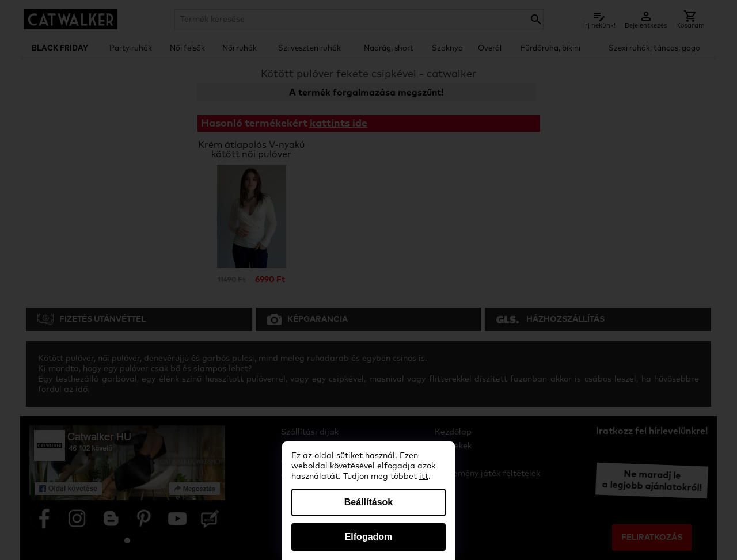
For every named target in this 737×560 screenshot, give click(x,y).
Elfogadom (369, 537)
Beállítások (368, 502)
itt (424, 477)
